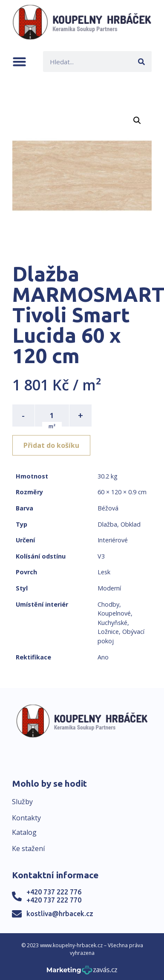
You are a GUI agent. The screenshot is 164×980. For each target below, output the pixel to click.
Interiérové (113, 540)
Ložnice (108, 632)
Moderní (109, 588)
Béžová (108, 508)
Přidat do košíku (51, 445)
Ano (103, 657)
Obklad (131, 524)
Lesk (104, 572)
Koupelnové (114, 613)
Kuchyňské (112, 623)
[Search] (141, 62)
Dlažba (107, 524)
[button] (19, 62)
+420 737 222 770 (54, 900)
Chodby (108, 604)
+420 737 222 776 (54, 892)
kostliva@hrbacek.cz (60, 914)
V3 (101, 556)
